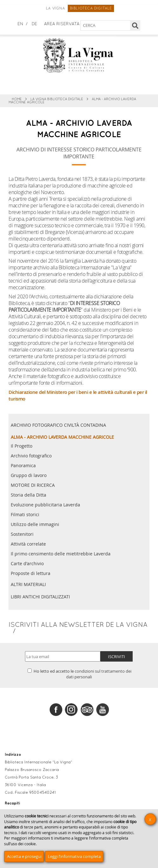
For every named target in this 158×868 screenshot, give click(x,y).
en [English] (20, 24)
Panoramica (23, 466)
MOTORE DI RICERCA (33, 485)
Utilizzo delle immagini (35, 524)
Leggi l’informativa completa (74, 856)
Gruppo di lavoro (29, 475)
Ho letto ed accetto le (79, 674)
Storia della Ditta (28, 495)
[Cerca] (135, 25)
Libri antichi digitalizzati (40, 597)
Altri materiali (28, 584)
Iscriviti (117, 657)
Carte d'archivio (27, 564)
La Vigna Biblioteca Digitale (57, 99)
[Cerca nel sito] (106, 25)
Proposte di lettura (31, 573)
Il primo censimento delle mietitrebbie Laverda (61, 554)
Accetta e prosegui (24, 856)
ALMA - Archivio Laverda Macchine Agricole (62, 437)
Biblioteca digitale (91, 9)
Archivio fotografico (31, 456)
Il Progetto (22, 446)
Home (17, 99)
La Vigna (55, 9)
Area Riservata (62, 24)
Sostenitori (22, 534)
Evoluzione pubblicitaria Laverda (45, 505)
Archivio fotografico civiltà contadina (58, 425)
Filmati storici (25, 515)
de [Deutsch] (34, 24)
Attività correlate (28, 544)
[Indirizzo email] (63, 656)
